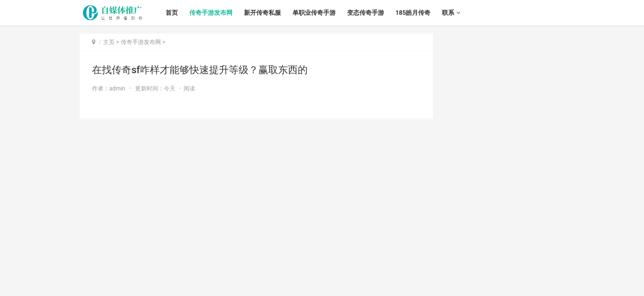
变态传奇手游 (366, 13)
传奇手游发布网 (211, 13)
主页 (109, 42)
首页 (172, 13)
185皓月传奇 (413, 13)
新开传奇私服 (262, 13)
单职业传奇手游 (314, 13)
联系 (448, 13)
